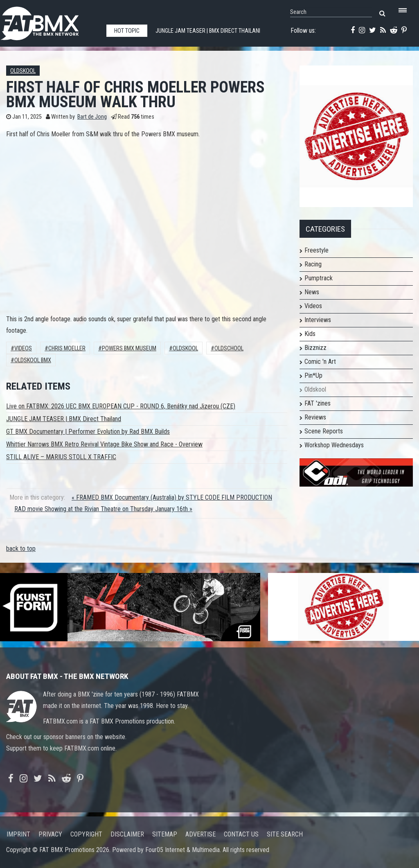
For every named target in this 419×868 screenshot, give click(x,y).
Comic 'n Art (320, 362)
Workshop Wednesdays (334, 445)
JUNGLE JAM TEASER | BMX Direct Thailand (64, 419)
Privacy (50, 834)
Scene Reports (324, 431)
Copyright (86, 834)
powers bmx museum (129, 348)
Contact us (241, 834)
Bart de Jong (92, 117)
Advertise (200, 834)
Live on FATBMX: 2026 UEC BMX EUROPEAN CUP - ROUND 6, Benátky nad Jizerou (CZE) (121, 406)
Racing (313, 264)
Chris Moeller (67, 348)
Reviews (315, 417)
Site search (285, 834)
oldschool (229, 348)
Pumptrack (319, 278)
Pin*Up (313, 375)
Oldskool (23, 71)
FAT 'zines (318, 403)
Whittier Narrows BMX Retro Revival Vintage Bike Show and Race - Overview (104, 444)
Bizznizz (315, 348)
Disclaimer (127, 834)
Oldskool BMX (33, 360)
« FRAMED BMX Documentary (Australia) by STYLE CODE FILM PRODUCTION (172, 497)
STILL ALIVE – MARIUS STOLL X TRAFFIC (61, 457)
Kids (310, 334)
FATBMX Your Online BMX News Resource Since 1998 (49, 21)
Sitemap (165, 834)
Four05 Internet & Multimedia (182, 850)
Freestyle (317, 250)
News (312, 292)
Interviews (318, 320)
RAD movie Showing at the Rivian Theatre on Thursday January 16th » (103, 509)
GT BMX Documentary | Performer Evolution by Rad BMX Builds (88, 432)
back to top (21, 549)
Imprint (18, 834)
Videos (23, 348)
